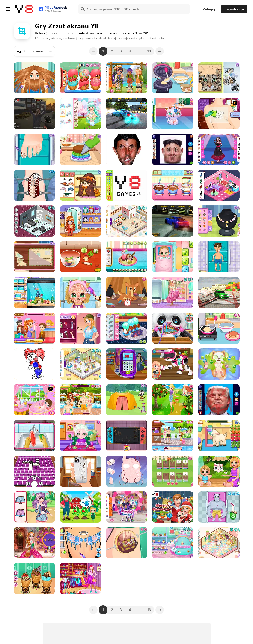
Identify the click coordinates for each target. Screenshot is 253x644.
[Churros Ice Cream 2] (34, 579)
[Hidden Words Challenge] (34, 471)
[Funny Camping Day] (127, 400)
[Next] (160, 51)
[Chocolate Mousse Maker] (173, 185)
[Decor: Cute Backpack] (173, 543)
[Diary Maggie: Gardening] (173, 471)
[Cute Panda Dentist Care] (173, 328)
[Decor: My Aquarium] (34, 292)
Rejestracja (234, 9)
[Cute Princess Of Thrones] (34, 543)
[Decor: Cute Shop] (80, 364)
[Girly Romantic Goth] (219, 149)
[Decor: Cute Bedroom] (219, 543)
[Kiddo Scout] (127, 78)
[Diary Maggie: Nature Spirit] (127, 292)
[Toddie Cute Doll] (80, 114)
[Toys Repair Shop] (173, 364)
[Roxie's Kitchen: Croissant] (127, 328)
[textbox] (34, 51)
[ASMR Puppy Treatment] (219, 364)
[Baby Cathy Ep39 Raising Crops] (80, 507)
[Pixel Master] (127, 185)
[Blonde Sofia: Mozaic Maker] (219, 78)
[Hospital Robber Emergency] (219, 257)
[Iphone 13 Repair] (80, 471)
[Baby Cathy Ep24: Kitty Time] (219, 471)
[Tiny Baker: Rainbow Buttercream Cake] (80, 149)
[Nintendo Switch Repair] (127, 436)
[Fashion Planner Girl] (80, 579)
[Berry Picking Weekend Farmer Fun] (173, 400)
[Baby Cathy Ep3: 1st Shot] (173, 257)
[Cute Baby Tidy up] (34, 436)
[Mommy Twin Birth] (127, 364)
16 (149, 51)
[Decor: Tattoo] (80, 543)
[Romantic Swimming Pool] (80, 400)
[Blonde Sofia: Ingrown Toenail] (34, 149)
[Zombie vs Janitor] (34, 114)
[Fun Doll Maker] (127, 471)
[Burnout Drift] (173, 221)
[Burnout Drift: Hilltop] (127, 114)
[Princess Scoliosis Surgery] (34, 185)
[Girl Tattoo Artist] (219, 114)
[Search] (83, 9)
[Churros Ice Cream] (80, 78)
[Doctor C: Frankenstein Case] (219, 507)
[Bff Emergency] (34, 507)
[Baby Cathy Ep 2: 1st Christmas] (173, 507)
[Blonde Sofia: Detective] (34, 257)
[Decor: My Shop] (127, 221)
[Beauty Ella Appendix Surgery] (127, 543)
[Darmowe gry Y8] (24, 9)
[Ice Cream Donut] (127, 257)
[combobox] (34, 51)
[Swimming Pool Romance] (173, 436)
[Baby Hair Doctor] (80, 436)
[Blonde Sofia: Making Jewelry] (219, 221)
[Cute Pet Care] (173, 114)
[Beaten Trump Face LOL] (219, 400)
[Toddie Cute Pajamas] (80, 221)
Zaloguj (209, 9)
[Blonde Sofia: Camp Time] (80, 328)
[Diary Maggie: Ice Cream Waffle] (173, 78)
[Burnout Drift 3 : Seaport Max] (219, 292)
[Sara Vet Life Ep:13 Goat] (219, 436)
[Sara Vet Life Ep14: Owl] (80, 185)
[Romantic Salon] (34, 328)
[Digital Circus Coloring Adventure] (34, 364)
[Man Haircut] (34, 78)
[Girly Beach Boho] (173, 292)
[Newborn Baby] (34, 400)
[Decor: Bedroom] (219, 185)
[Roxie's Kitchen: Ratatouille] (80, 257)
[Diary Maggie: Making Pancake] (219, 328)
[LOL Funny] (127, 149)
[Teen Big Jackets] (127, 507)
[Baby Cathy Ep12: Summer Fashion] (80, 292)
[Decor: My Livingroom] (34, 221)
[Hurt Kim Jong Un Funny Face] (173, 149)
